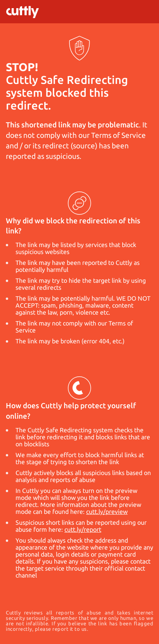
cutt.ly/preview (107, 512)
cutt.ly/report (83, 529)
